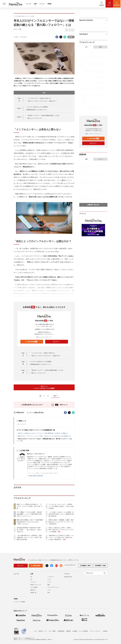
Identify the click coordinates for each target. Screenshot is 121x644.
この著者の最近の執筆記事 (35, 476)
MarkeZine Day (68, 577)
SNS (49, 593)
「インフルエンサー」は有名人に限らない (39, 98)
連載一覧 (33, 590)
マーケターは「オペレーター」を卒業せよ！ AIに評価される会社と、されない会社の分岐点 (61, 506)
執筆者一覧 (33, 593)
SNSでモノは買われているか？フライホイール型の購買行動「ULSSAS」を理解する (43, 433)
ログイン (56, 342)
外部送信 (105, 631)
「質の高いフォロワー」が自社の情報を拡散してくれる (43, 115)
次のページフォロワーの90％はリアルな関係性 (44, 387)
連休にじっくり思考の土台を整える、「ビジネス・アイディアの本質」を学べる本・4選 (30, 506)
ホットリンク (22, 424)
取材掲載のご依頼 (100, 566)
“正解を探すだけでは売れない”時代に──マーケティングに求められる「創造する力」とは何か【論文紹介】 (61, 537)
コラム (16, 37)
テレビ (49, 590)
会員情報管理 (61, 631)
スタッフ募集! (52, 631)
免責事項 (68, 631)
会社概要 (75, 631)
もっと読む (20, 441)
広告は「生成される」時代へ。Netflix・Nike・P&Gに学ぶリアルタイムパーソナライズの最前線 (61, 530)
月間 (100, 47)
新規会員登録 (31, 342)
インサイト (33, 582)
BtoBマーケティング (36, 585)
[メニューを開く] (4, 4)
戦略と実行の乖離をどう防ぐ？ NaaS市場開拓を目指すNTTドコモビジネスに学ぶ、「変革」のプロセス (30, 522)
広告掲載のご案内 (85, 566)
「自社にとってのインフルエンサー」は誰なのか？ (42, 101)
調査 (49, 585)
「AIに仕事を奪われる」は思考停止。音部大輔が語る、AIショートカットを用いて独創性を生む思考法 (29, 537)
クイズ (49, 582)
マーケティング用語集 (19, 602)
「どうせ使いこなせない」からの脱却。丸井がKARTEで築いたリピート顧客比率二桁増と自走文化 (61, 514)
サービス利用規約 (83, 631)
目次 (58, 93)
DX (31, 577)
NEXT (56, 396)
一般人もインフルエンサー (34, 118)
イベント (42, 4)
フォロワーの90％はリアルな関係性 (37, 107)
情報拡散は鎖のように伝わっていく (37, 110)
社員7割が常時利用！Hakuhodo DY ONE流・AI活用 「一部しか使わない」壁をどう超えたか (29, 530)
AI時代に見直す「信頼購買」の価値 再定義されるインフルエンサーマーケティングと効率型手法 (61, 522)
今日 (86, 47)
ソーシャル (23, 37)
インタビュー (51, 577)
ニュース (28, 4)
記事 (35, 4)
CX (31, 579)
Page (19, 108)
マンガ (49, 579)
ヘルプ (35, 631)
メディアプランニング (53, 587)
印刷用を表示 (19, 413)
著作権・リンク (43, 631)
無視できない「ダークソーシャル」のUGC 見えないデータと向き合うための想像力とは (44, 436)
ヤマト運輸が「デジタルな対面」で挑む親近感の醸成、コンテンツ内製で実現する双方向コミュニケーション (29, 514)
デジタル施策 (34, 587)
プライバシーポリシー (95, 631)
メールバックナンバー (44, 337)
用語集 (49, 4)
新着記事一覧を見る (93, 205)
